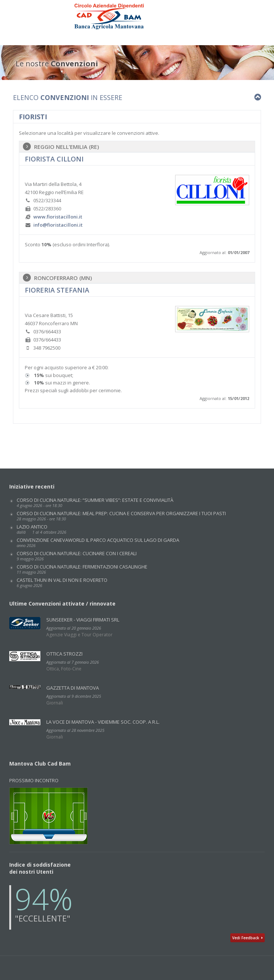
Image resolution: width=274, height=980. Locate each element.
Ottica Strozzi (64, 654)
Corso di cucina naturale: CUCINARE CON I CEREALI (77, 556)
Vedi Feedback (248, 938)
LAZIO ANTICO (41, 529)
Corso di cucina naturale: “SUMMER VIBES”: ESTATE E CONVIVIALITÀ (95, 502)
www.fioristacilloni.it (58, 217)
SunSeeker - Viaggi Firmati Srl (83, 620)
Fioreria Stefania (57, 290)
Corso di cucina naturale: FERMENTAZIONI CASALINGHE (82, 569)
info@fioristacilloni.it (58, 225)
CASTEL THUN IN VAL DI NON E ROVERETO (62, 582)
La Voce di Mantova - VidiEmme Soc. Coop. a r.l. (103, 722)
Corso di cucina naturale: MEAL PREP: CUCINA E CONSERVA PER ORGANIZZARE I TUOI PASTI (121, 516)
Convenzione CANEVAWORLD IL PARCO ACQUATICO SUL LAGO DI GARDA (98, 542)
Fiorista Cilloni (54, 159)
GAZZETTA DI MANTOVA (73, 688)
